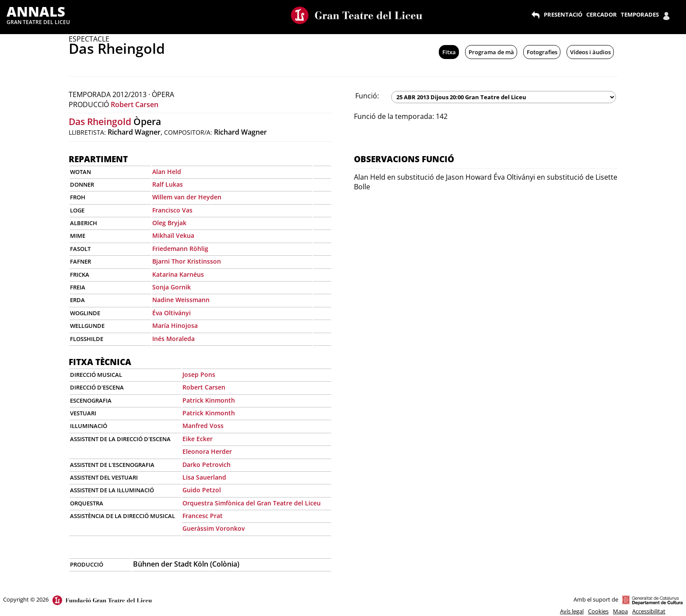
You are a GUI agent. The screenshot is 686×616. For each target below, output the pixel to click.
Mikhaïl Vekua (173, 235)
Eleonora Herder (207, 451)
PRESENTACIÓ (563, 14)
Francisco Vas (172, 210)
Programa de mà (491, 52)
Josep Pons (199, 374)
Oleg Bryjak (169, 223)
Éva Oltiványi (171, 313)
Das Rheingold (100, 122)
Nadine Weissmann (181, 300)
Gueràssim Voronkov (213, 528)
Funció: (367, 96)
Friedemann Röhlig (180, 249)
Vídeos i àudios (590, 52)
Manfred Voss (203, 426)
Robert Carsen (135, 104)
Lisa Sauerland (204, 477)
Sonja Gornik (171, 287)
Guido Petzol (202, 490)
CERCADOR (602, 14)
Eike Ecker (198, 439)
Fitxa (449, 52)
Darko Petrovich (206, 465)
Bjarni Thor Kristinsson (187, 261)
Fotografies (542, 52)
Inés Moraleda (173, 339)
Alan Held (167, 172)
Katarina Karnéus (178, 274)
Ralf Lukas (168, 184)
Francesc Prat (203, 516)
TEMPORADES (640, 14)
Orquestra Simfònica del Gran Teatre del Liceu (252, 503)
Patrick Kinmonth (209, 400)
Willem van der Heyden (187, 197)
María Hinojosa (175, 325)
